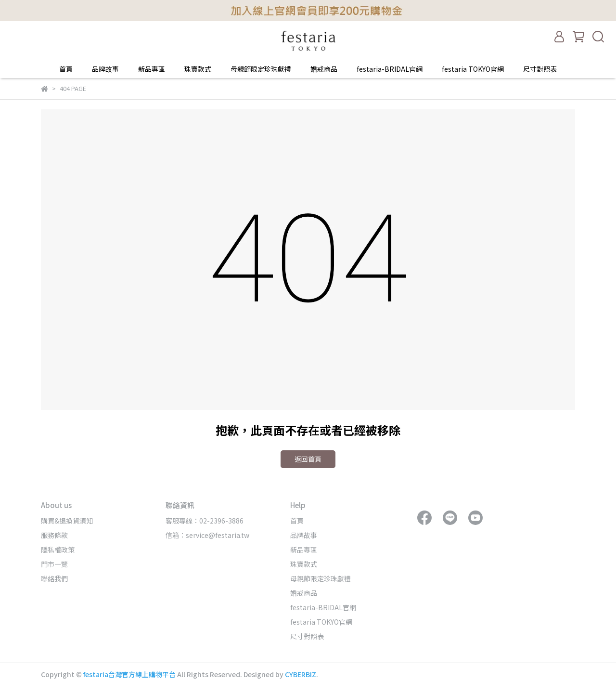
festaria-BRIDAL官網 (390, 69)
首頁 (66, 69)
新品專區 (152, 69)
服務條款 (54, 535)
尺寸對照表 (540, 69)
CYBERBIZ (301, 674)
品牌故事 (105, 69)
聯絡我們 (54, 578)
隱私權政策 (58, 550)
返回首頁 (308, 459)
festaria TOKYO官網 (473, 69)
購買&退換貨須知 (67, 521)
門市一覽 (54, 564)
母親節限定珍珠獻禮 (261, 69)
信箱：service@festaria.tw (207, 535)
